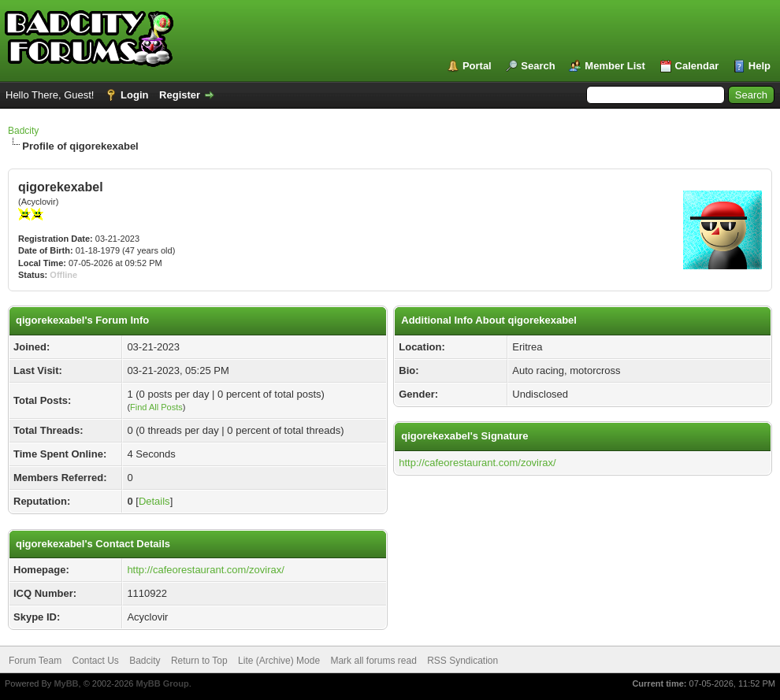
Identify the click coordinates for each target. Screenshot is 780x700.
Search (538, 66)
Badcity (23, 131)
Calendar (697, 66)
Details (154, 501)
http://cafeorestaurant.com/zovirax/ (205, 570)
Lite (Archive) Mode (279, 661)
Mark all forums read (373, 661)
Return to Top (199, 661)
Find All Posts (156, 407)
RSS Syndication (462, 661)
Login (134, 95)
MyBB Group (162, 683)
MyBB (66, 683)
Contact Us (95, 661)
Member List (615, 66)
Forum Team (35, 661)
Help (760, 66)
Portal (477, 66)
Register (180, 95)
